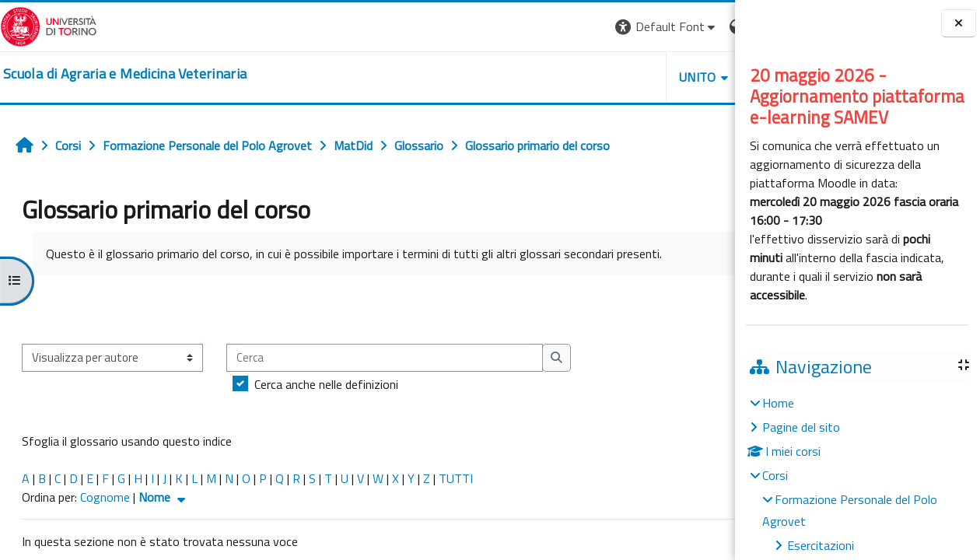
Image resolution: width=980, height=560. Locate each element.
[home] (125, 74)
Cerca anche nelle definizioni (326, 384)
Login (708, 26)
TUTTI (456, 478)
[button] (521, 27)
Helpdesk (641, 77)
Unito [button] (553, 77)
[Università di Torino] (49, 25)
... (712, 309)
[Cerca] (385, 358)
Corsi (775, 475)
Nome (164, 497)
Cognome (105, 497)
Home (778, 403)
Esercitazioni (821, 545)
